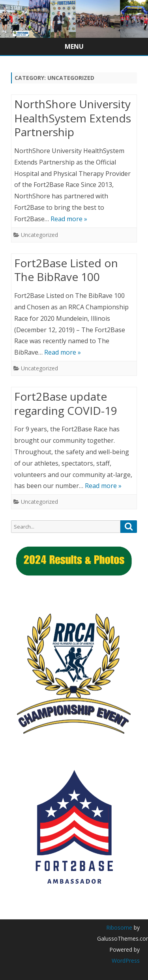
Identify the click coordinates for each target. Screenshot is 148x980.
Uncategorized (39, 235)
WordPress (126, 961)
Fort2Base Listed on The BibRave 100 (66, 270)
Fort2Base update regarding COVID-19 (66, 403)
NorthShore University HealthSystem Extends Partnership (73, 118)
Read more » (69, 219)
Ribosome (119, 927)
